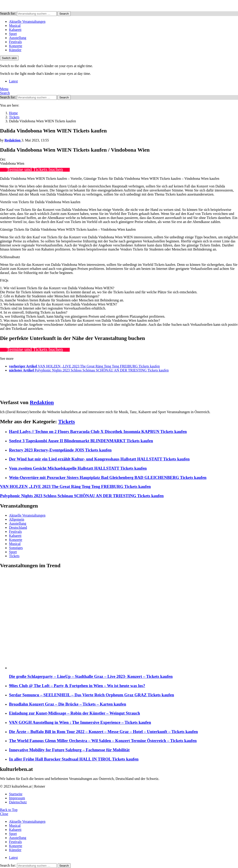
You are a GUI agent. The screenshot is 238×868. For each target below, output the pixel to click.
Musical (15, 26)
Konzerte (16, 46)
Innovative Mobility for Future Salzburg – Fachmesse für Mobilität (69, 750)
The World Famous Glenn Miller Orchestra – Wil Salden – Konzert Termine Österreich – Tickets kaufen (103, 741)
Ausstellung (18, 38)
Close (4, 814)
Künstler (15, 50)
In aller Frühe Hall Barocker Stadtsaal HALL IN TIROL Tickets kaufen (74, 759)
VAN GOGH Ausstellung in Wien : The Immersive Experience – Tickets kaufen (80, 722)
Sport (13, 34)
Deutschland (18, 527)
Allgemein (17, 519)
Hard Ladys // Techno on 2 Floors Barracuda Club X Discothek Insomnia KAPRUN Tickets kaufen (98, 432)
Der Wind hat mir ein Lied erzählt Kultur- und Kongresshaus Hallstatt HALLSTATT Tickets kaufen (99, 459)
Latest (13, 81)
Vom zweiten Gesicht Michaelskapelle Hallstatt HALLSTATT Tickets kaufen (78, 468)
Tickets (67, 421)
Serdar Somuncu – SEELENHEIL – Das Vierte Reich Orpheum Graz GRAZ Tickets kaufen (92, 695)
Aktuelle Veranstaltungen (27, 22)
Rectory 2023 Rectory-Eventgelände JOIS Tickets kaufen (60, 450)
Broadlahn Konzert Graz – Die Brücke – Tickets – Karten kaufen (68, 704)
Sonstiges (16, 548)
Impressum (17, 798)
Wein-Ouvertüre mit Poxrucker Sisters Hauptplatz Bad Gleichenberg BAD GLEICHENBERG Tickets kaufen (108, 477)
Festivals (15, 42)
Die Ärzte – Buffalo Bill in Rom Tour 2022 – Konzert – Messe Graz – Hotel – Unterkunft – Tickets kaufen (103, 732)
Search (64, 14)
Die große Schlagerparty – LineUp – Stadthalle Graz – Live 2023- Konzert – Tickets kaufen (91, 676)
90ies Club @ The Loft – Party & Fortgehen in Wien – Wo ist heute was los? (77, 686)
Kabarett (15, 30)
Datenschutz (18, 802)
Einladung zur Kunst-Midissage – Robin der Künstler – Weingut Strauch (74, 713)
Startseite (16, 794)
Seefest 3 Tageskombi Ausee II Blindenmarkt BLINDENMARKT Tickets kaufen (81, 441)
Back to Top (9, 810)
